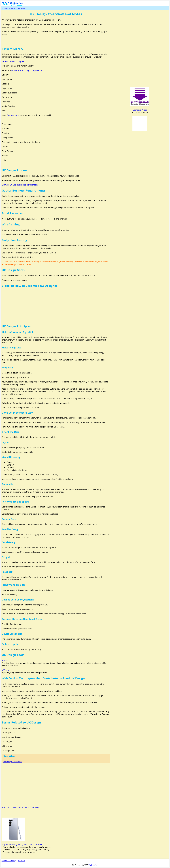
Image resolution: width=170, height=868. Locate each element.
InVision (5, 670)
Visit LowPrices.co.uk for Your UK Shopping (21, 807)
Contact (22, 8)
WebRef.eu (93, 865)
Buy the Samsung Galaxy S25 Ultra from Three (22, 844)
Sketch (5, 660)
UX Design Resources (13, 762)
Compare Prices (140, 110)
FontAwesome (13, 115)
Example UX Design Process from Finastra (20, 185)
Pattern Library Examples (13, 61)
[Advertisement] (56, 41)
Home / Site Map (9, 8)
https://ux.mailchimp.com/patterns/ (27, 70)
